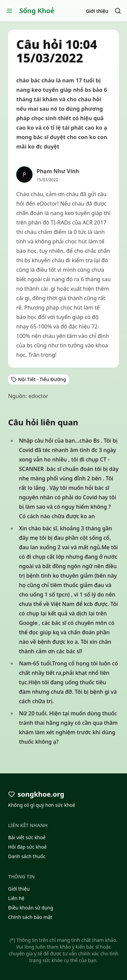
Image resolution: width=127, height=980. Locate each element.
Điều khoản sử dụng (31, 908)
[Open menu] (9, 11)
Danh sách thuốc (27, 856)
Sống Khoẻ (37, 11)
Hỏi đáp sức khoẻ (27, 847)
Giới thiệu (97, 11)
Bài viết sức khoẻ (27, 837)
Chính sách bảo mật (30, 917)
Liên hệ (16, 898)
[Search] (118, 11)
